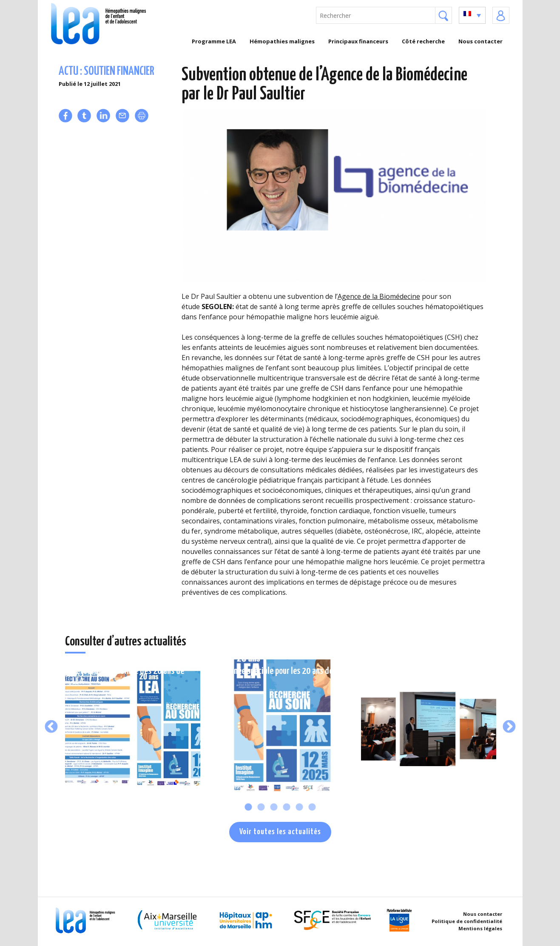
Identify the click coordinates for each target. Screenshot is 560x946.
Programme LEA (214, 41)
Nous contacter (480, 41)
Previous (51, 727)
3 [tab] (274, 807)
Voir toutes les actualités (280, 832)
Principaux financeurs (358, 41)
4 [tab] (287, 807)
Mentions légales (480, 928)
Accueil (168, 41)
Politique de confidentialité (467, 921)
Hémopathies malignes (282, 41)
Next (509, 727)
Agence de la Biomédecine (379, 296)
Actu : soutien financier (107, 72)
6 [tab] (312, 807)
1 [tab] (248, 807)
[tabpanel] (133, 727)
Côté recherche (423, 41)
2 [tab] (261, 807)
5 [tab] (299, 807)
